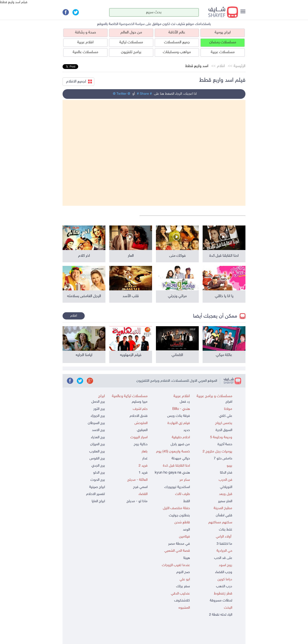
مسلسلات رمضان (223, 42)
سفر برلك (183, 586)
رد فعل (185, 402)
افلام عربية (85, 42)
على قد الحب (223, 558)
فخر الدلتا (226, 473)
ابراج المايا (98, 501)
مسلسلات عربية (223, 52)
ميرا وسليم (140, 402)
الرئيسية (240, 66)
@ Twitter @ (122, 94)
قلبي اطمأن (224, 516)
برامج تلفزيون (131, 52)
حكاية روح (141, 444)
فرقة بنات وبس (179, 416)
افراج (229, 402)
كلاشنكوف (182, 601)
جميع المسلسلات (177, 42)
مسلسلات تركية (131, 42)
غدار (145, 459)
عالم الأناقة (177, 33)
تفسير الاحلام (96, 494)
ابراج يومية (223, 33)
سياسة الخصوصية (132, 24)
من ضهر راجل (180, 444)
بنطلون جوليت (179, 516)
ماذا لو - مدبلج (137, 501)
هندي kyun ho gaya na (172, 473)
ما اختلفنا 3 (224, 544)
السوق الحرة (224, 430)
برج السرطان (96, 423)
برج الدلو (99, 473)
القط (187, 501)
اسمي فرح (140, 487)
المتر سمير (225, 501)
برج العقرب (97, 452)
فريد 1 (143, 473)
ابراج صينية (97, 487)
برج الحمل (98, 402)
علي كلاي (226, 416)
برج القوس (97, 459)
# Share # (144, 94)
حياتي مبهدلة (181, 459)
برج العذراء (98, 437)
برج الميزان (98, 444)
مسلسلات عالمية (85, 52)
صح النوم (183, 572)
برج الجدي (98, 466)
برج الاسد (98, 430)
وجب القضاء (224, 572)
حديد (187, 430)
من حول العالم (131, 33)
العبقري (142, 430)
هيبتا (187, 558)
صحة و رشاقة (86, 33)
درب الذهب (224, 586)
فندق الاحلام (139, 416)
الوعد (186, 530)
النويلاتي (226, 487)
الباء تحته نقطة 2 (221, 615)
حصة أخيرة (225, 444)
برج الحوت (98, 480)
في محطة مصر (179, 544)
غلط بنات (226, 530)
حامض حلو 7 (223, 459)
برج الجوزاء (98, 416)
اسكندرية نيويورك (177, 487)
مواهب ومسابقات (177, 52)
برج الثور (99, 409)
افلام (221, 66)
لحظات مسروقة (221, 601)
